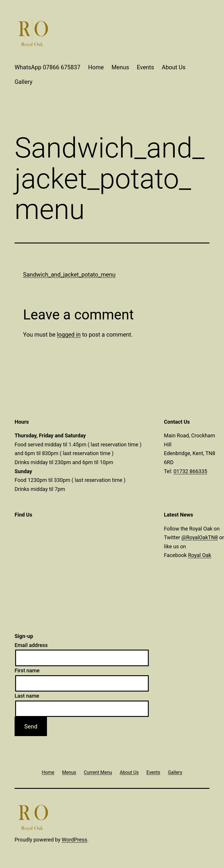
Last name (27, 696)
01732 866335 (190, 471)
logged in (69, 335)
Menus (120, 67)
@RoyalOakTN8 (200, 537)
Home (96, 67)
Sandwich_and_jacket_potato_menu (69, 275)
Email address (31, 645)
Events (145, 67)
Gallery (23, 82)
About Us (174, 67)
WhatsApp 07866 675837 (48, 67)
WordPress (75, 840)
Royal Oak (200, 555)
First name (27, 670)
